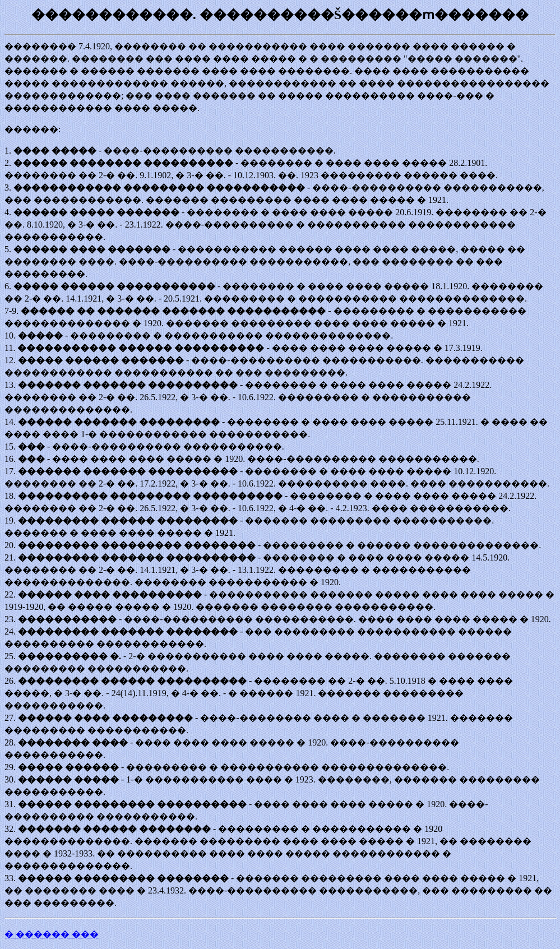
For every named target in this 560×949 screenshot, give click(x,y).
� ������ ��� (52, 934)
